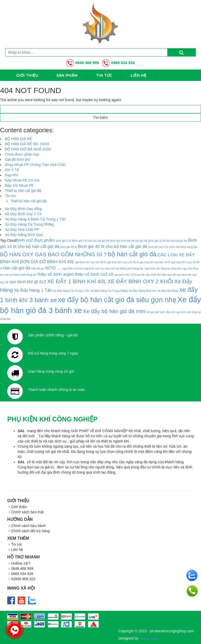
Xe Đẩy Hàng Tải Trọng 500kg (29, 224)
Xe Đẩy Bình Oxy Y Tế (23, 214)
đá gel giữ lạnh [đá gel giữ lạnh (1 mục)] (156, 312)
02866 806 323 (23, 579)
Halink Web (149, 638)
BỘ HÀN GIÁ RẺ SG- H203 (27, 144)
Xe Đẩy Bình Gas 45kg (23, 209)
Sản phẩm (67, 75)
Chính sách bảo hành (28, 526)
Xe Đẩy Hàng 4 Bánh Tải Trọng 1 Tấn (35, 219)
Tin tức (104, 75)
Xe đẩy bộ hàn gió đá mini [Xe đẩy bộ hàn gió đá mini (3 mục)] (114, 311)
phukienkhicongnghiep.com (172, 631)
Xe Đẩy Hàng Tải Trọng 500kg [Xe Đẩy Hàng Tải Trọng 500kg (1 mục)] (109, 291)
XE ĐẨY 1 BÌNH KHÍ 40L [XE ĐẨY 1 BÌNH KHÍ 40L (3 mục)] (77, 281)
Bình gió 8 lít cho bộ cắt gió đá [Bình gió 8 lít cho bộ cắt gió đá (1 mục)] (129, 241)
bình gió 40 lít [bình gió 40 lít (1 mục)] (69, 247)
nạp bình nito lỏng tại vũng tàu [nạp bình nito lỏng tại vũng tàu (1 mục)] (163, 268)
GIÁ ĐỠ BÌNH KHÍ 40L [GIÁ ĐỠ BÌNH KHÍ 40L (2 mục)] (52, 262)
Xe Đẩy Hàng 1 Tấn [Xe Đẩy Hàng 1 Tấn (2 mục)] (33, 290)
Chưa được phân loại (22, 154)
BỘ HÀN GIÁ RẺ (18, 139)
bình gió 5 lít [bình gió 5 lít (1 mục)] (63, 241)
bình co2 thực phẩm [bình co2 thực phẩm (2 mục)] (36, 240)
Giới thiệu (27, 75)
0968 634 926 (119, 63)
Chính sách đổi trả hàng (30, 531)
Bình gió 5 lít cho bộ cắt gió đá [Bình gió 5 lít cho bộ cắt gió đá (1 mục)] (91, 241)
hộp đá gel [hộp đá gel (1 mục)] (38, 268)
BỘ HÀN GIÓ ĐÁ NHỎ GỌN (28, 149)
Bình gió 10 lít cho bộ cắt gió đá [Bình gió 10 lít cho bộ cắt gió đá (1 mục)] (167, 241)
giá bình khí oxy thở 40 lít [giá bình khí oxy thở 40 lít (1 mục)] (91, 262)
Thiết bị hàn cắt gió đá (23, 191)
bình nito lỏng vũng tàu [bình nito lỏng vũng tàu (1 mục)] (183, 247)
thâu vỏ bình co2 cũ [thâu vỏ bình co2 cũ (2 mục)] (94, 274)
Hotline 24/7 (21, 563)
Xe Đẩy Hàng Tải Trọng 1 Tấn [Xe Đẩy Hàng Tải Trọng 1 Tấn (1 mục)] (71, 291)
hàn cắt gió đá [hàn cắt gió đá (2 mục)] (17, 268)
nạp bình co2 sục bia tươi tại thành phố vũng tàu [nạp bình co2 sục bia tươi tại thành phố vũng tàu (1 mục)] (113, 268)
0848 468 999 (82, 63)
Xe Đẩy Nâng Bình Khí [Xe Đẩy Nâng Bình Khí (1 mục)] (143, 291)
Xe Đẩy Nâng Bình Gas (24, 235)
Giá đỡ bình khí (17, 160)
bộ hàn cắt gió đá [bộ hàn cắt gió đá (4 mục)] (132, 254)
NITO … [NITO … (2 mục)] (53, 268)
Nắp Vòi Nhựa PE (19, 185)
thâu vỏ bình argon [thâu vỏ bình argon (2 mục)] (56, 274)
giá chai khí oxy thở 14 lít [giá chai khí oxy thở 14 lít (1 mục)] (155, 262)
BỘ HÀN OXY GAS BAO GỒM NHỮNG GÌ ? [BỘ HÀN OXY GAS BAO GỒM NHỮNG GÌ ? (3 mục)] (53, 254)
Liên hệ (138, 75)
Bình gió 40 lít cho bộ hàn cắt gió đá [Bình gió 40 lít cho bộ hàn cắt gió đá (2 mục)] (112, 247)
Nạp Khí (12, 175)
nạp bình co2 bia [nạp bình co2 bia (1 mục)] (72, 268)
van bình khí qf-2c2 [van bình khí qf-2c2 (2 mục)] (28, 282)
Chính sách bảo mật (27, 512)
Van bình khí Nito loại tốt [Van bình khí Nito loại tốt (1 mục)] (160, 275)
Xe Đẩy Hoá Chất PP (22, 230)
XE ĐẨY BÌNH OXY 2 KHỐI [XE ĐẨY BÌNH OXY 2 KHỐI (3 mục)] (140, 281)
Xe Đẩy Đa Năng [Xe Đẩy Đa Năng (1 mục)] (168, 291)
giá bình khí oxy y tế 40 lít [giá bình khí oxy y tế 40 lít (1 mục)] (123, 262)
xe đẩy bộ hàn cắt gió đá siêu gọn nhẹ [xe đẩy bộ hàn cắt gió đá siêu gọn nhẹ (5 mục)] (117, 300)
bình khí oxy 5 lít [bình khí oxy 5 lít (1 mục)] (158, 247)
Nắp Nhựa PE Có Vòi (22, 180)
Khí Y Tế (12, 170)
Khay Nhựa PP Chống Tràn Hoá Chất (35, 165)
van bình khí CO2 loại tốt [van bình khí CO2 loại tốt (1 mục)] (129, 275)
